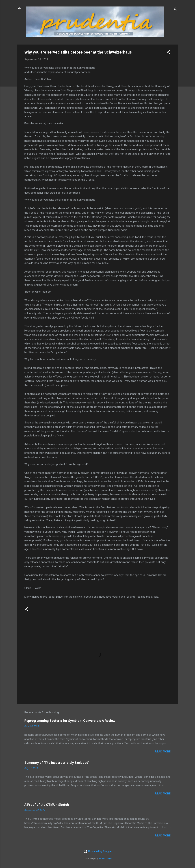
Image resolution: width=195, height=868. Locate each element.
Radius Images (105, 859)
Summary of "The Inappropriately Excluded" (57, 763)
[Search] (176, 10)
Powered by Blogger (98, 851)
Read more (163, 752)
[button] (168, 53)
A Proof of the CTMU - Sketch (47, 805)
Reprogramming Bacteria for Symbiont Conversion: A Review (70, 721)
